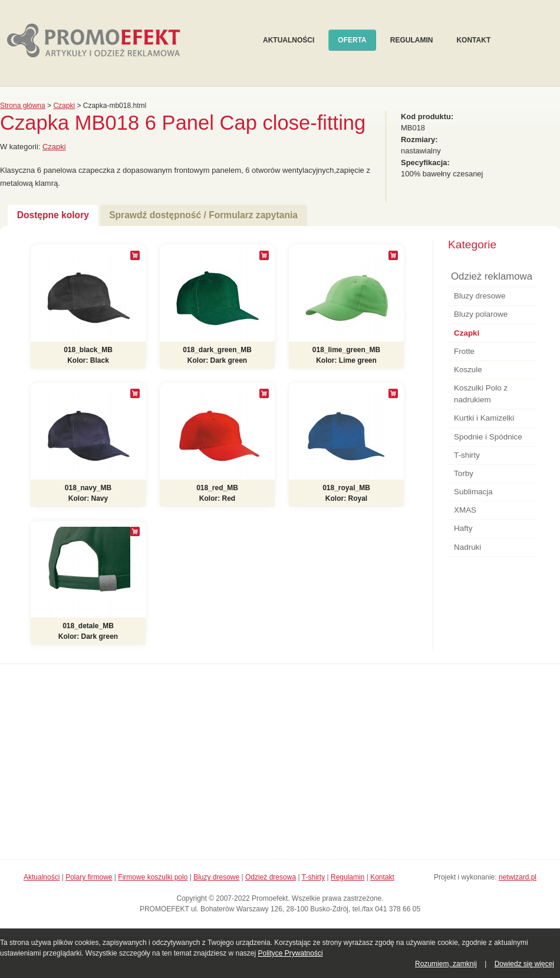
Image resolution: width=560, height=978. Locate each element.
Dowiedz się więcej (524, 964)
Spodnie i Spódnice (488, 437)
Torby (464, 473)
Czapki (64, 106)
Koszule (468, 370)
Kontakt (473, 40)
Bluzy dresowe (480, 296)
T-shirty (467, 455)
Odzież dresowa (271, 877)
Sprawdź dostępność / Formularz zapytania (203, 215)
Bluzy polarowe (481, 314)
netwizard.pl (518, 877)
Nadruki (467, 547)
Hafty (463, 528)
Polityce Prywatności (291, 953)
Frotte (464, 351)
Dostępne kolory (53, 215)
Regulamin (412, 40)
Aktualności (289, 40)
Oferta (352, 40)
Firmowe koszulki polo (153, 877)
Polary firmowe (89, 877)
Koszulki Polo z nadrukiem (481, 394)
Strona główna (23, 106)
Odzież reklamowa (492, 276)
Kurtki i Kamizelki (484, 418)
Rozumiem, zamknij (446, 964)
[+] (135, 255)
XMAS (465, 510)
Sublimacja (473, 492)
